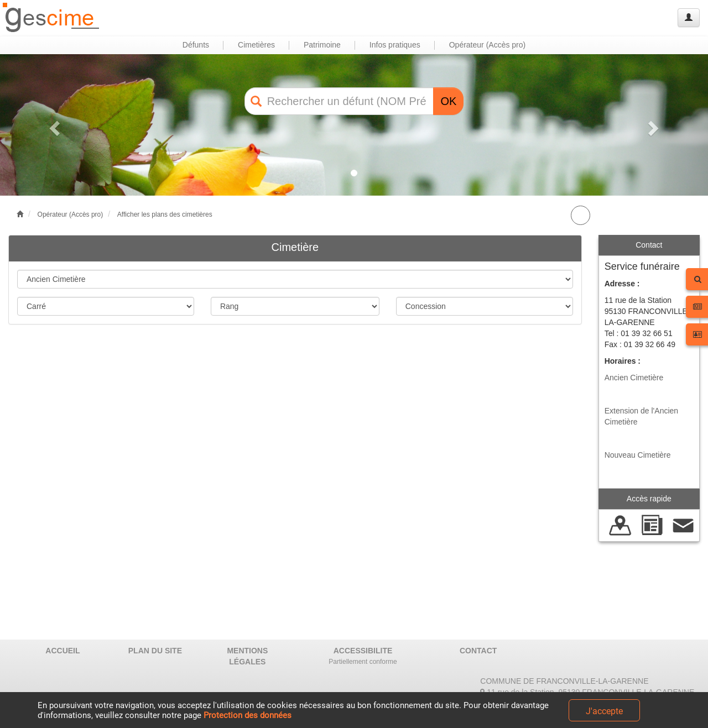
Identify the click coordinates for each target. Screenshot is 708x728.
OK (448, 101)
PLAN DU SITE (155, 651)
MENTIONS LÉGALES (247, 656)
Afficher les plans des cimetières (165, 214)
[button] (53, 125)
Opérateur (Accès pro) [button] (488, 45)
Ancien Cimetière (634, 378)
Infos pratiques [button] (395, 45)
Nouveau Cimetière (638, 455)
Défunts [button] (196, 45)
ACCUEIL (63, 651)
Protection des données (248, 715)
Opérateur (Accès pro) (71, 214)
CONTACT (478, 651)
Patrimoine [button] (322, 45)
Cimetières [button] (256, 45)
